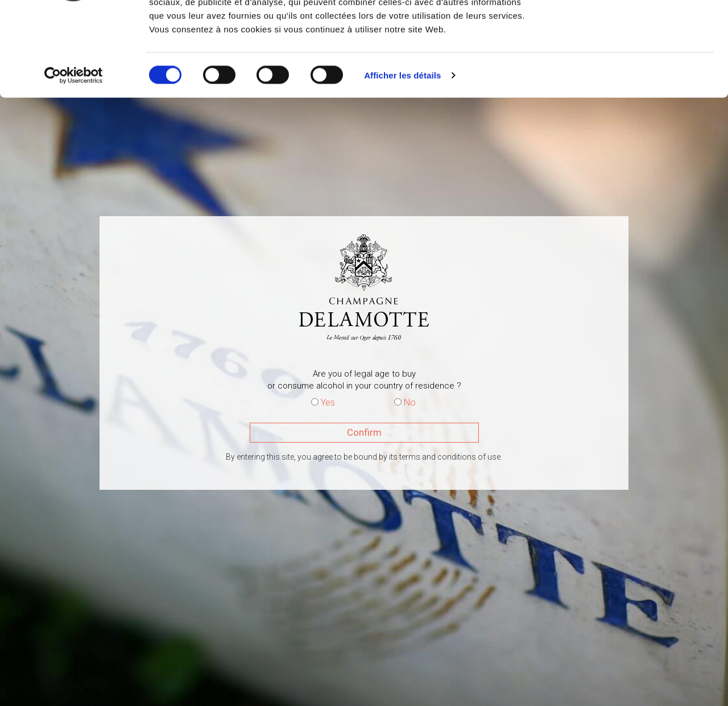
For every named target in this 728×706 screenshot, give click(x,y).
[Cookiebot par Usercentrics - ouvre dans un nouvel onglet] (74, 156)
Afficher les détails (402, 156)
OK (633, 30)
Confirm (364, 432)
